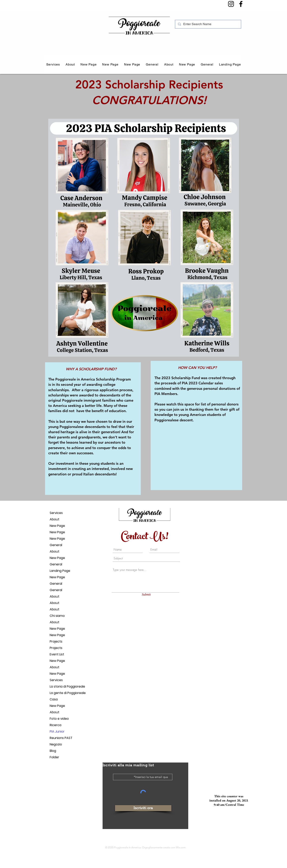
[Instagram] (231, 4)
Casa (54, 699)
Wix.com (181, 847)
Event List (57, 654)
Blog (53, 751)
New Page (57, 526)
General (56, 545)
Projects (56, 641)
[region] (93, 429)
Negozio (56, 744)
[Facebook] (241, 4)
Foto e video (59, 719)
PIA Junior (57, 731)
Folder (54, 757)
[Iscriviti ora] (143, 808)
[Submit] (146, 595)
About (55, 519)
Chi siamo (57, 616)
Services (56, 513)
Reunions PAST (61, 738)
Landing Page (60, 571)
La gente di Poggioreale (64, 693)
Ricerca (56, 725)
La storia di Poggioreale (64, 686)
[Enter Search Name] (208, 24)
